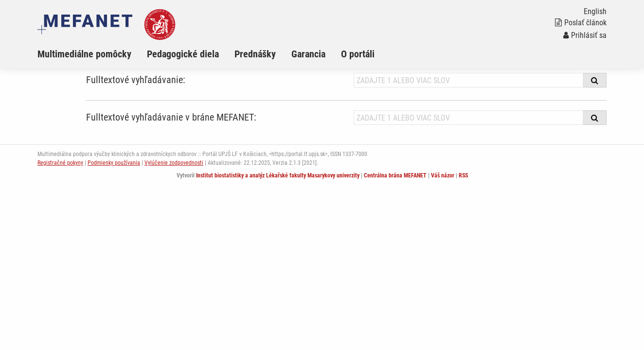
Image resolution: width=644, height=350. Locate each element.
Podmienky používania (114, 163)
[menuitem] (92, 54)
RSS (463, 175)
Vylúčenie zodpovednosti (174, 163)
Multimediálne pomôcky (84, 54)
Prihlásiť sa (585, 35)
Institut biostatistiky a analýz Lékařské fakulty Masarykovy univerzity (278, 175)
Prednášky (255, 54)
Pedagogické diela (183, 54)
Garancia (308, 54)
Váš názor (443, 175)
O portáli (358, 54)
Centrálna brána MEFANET (395, 175)
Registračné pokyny (60, 163)
